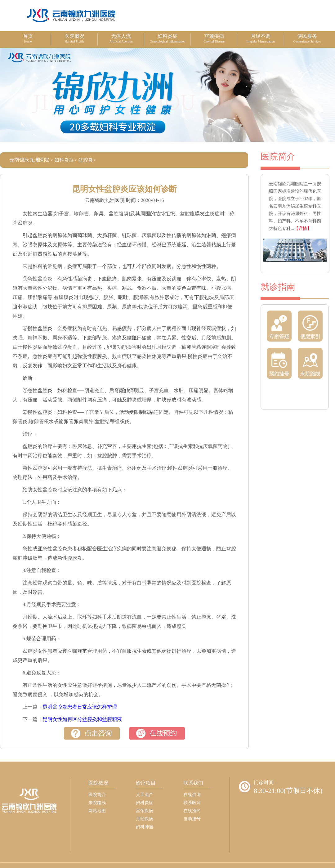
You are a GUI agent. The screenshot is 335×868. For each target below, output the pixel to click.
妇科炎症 (64, 160)
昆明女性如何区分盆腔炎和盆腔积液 (82, 719)
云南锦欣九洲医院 (29, 160)
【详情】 (303, 228)
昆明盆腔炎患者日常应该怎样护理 (80, 707)
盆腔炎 (86, 160)
